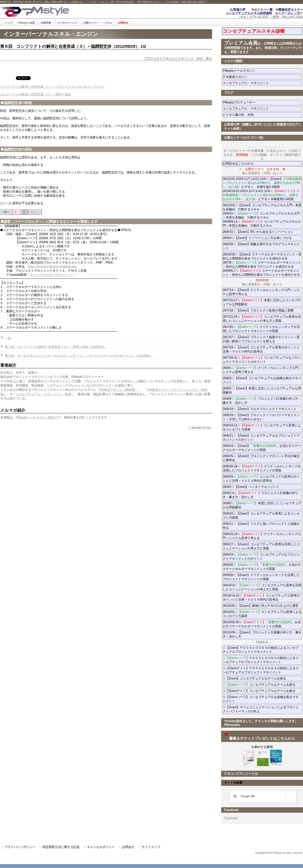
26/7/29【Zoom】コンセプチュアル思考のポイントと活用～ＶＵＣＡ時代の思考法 (261, 349)
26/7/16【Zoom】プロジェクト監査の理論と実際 (258, 310)
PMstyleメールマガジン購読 (35, 417)
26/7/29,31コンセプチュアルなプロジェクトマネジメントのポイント (262, 360)
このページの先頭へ (200, 428)
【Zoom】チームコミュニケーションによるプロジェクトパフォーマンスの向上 (261, 709)
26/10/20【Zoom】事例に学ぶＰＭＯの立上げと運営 (260, 606)
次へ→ (34, 212)
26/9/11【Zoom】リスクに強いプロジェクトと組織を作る (261, 526)
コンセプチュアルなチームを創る (259, 685)
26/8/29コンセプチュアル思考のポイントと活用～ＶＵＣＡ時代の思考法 (261, 479)
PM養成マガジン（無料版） (119, 390)
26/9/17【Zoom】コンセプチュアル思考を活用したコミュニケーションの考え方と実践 (261, 546)
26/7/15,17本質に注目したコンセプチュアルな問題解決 (262, 302)
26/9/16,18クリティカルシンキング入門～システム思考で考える (262, 536)
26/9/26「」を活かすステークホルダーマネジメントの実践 (262, 567)
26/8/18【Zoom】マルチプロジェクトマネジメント (260, 409)
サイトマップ (151, 847)
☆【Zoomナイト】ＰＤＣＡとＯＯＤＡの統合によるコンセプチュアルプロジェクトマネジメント (261, 670)
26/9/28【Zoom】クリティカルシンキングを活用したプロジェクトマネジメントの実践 (261, 577)
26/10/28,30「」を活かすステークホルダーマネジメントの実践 (262, 624)
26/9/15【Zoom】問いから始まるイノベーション (258, 232)
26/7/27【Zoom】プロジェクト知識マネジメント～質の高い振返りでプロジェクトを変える (261, 339)
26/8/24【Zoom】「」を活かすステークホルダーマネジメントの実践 (262, 448)
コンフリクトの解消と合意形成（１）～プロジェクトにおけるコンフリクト (53, 87)
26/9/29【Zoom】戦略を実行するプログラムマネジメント (261, 246)
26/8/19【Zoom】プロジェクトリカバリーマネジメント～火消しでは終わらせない (261, 417)
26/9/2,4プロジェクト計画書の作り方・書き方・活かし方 (260, 495)
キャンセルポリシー (101, 847)
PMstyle (68, 11)
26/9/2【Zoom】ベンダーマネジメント (262, 487)
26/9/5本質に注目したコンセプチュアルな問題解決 (262, 505)
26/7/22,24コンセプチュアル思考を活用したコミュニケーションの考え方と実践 (262, 319)
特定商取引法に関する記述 (61, 847)
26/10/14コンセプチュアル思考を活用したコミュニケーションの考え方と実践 (262, 587)
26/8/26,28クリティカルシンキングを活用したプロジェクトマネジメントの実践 (262, 468)
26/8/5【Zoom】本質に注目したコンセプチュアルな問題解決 (262, 390)
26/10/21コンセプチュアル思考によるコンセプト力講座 (262, 614)
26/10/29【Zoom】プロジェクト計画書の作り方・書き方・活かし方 (262, 634)
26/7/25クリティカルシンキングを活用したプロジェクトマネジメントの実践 (261, 329)
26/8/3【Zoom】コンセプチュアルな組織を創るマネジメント (262, 380)
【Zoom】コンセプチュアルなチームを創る (254, 678)
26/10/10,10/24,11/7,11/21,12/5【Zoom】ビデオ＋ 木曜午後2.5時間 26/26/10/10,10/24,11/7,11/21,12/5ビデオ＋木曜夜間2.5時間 (262, 189)
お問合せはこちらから (238, 163)
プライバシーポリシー (20, 847)
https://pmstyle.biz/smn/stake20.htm (52, 267)
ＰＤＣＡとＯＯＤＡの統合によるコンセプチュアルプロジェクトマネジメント (261, 660)
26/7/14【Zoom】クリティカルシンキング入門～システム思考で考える (261, 292)
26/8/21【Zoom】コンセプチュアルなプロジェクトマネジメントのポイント (261, 438)
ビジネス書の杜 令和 (244, 115)
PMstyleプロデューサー (253, 102)
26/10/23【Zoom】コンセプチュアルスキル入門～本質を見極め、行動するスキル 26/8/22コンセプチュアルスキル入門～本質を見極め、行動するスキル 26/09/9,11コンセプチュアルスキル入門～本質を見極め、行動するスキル (262, 215)
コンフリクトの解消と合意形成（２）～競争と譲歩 (36, 94)
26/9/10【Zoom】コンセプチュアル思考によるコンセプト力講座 (261, 516)
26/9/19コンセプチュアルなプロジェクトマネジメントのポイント (261, 556)
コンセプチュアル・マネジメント (257, 83)
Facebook (231, 818)
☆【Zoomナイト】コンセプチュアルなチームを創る (259, 691)
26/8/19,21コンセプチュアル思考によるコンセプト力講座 (262, 427)
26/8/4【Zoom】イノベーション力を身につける (257, 238)
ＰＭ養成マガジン (257, 77)
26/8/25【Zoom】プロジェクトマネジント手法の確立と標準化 (261, 458)
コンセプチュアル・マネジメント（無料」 (45, 394)
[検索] (262, 796)
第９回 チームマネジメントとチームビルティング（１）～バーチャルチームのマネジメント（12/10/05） (79, 356)
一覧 (8, 338)
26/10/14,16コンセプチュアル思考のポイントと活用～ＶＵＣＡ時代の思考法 (261, 597)
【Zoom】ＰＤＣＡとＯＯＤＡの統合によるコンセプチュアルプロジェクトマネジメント (261, 650)
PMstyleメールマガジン (253, 71)
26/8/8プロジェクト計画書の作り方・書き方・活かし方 (262, 401)
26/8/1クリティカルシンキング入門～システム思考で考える (262, 370)
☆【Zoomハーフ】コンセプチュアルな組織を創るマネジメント (261, 699)
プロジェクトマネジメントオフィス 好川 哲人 (178, 58)
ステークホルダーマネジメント (51, 275)
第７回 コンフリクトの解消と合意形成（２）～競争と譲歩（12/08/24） (56, 347)
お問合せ (128, 847)
